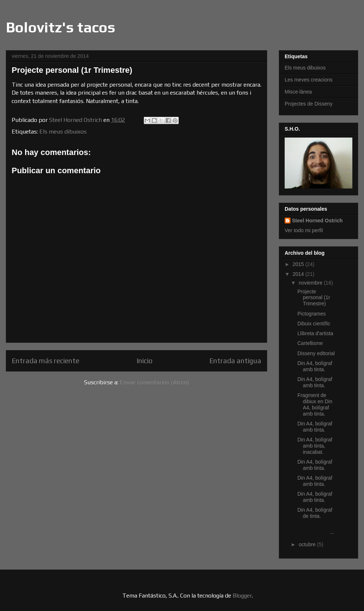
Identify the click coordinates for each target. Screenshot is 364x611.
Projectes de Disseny (309, 104)
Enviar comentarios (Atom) (154, 382)
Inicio (145, 361)
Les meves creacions (309, 80)
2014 (299, 274)
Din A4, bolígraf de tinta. (315, 513)
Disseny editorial (316, 353)
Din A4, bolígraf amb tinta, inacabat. (315, 446)
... (316, 529)
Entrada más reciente (45, 361)
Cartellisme (310, 343)
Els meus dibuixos (63, 132)
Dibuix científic (314, 324)
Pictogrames (312, 314)
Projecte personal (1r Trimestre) (314, 298)
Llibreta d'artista (315, 333)
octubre (308, 544)
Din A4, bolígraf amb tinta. (315, 366)
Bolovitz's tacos (61, 27)
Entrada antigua (235, 361)
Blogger (242, 596)
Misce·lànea (298, 92)
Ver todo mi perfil (304, 230)
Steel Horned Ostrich (317, 221)
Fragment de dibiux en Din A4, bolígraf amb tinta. (315, 404)
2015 (299, 264)
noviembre (311, 283)
